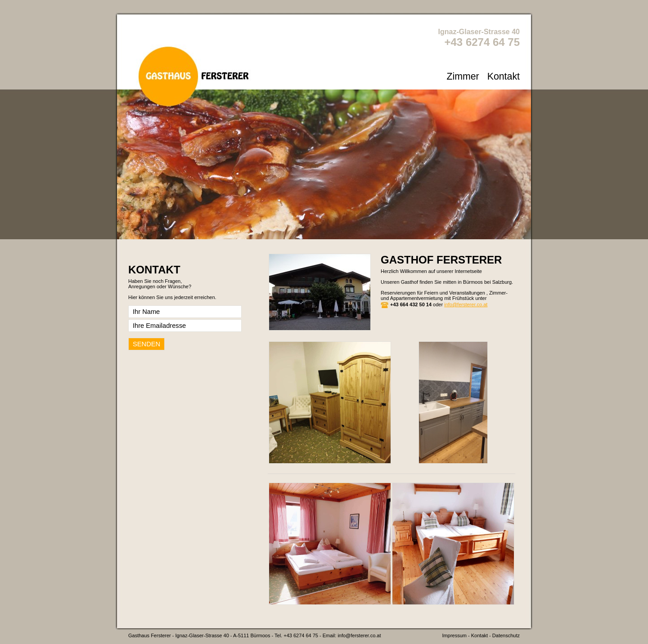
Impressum (454, 635)
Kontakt (504, 76)
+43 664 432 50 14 (411, 304)
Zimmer (463, 76)
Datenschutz (506, 635)
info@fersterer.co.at (466, 304)
